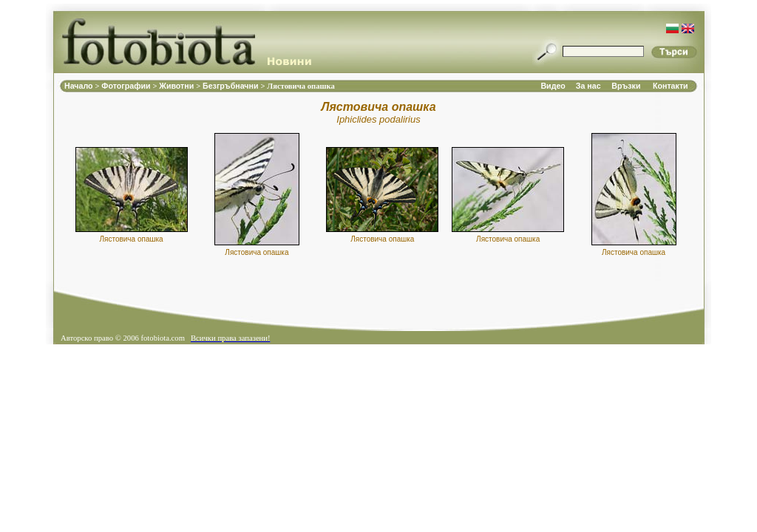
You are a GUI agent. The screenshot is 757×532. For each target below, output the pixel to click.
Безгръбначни (231, 86)
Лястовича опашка (131, 239)
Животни (177, 86)
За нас (588, 86)
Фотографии (127, 86)
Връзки (626, 86)
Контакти (671, 86)
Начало (80, 86)
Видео (553, 86)
